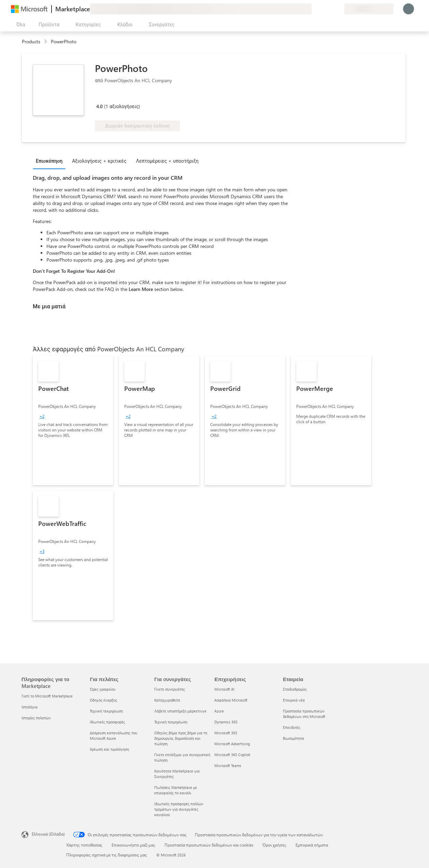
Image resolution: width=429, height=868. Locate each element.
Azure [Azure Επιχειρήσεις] (219, 711)
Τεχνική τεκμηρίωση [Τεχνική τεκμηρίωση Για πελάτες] (106, 711)
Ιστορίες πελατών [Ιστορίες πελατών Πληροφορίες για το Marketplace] (36, 718)
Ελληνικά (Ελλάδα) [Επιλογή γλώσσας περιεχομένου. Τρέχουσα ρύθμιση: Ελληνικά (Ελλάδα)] (48, 834)
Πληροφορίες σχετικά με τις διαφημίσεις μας (107, 855)
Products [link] (31, 41)
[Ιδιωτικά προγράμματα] (339, 9)
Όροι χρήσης (274, 845)
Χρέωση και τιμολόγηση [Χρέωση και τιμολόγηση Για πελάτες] (109, 749)
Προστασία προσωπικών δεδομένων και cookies (209, 845)
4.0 (99, 106)
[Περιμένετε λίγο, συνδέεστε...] (409, 9)
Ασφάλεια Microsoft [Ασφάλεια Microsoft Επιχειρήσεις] (231, 700)
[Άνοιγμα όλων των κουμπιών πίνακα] (19, 25)
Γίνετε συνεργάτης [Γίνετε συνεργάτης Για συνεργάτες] (170, 689)
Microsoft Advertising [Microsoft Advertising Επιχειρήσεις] (232, 744)
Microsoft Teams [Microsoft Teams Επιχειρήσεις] (228, 766)
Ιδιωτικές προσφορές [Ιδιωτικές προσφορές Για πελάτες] (107, 722)
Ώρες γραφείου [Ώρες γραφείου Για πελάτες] (103, 689)
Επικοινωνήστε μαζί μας (133, 845)
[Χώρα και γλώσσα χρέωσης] (369, 9)
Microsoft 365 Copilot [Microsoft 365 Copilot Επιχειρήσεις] (232, 755)
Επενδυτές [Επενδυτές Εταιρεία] (292, 727)
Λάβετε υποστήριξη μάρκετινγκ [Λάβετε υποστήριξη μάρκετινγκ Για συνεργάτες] (180, 711)
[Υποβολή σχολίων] (314, 9)
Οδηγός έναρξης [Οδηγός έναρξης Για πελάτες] (103, 700)
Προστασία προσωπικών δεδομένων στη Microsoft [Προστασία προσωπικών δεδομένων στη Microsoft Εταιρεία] (304, 714)
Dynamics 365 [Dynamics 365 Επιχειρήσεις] (226, 722)
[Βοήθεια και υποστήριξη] (323, 9)
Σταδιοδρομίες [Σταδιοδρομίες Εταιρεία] (295, 689)
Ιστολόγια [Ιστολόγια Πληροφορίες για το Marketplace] (30, 707)
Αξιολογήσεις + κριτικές (99, 161)
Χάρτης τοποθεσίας (84, 845)
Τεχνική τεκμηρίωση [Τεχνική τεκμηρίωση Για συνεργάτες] (171, 722)
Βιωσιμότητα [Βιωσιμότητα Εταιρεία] (294, 738)
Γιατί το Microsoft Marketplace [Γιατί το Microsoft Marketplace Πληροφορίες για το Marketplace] (47, 696)
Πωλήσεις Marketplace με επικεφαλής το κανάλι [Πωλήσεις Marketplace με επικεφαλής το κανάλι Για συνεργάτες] (176, 790)
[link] (73, 421)
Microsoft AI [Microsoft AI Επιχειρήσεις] (224, 689)
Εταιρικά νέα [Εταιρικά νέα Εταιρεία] (294, 700)
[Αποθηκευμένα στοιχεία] (331, 9)
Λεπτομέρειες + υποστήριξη (167, 161)
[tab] (51, 161)
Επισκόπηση (49, 161)
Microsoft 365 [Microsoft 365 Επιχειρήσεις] (226, 733)
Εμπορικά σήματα (312, 845)
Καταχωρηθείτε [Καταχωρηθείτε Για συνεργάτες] (167, 700)
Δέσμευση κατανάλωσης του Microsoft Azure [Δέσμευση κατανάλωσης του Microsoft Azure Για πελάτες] (113, 735)
